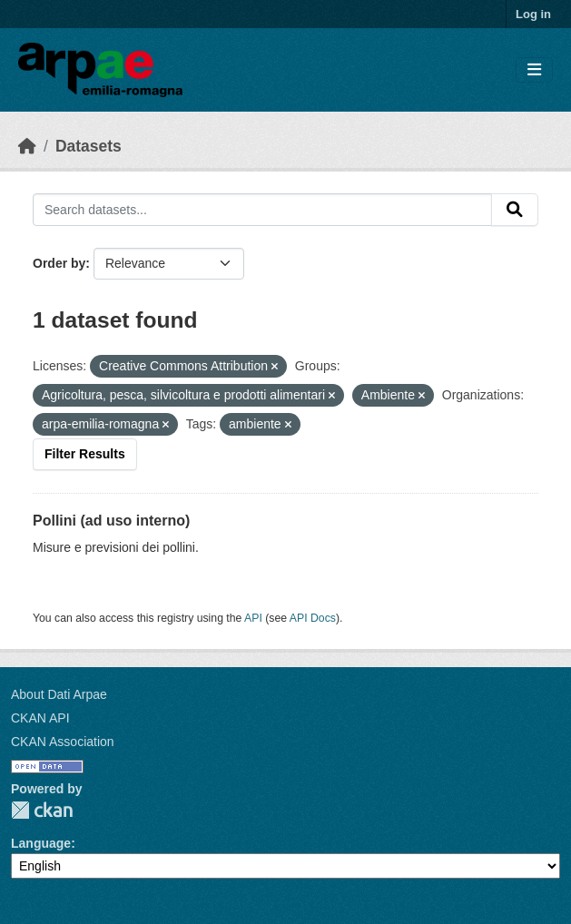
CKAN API (40, 718)
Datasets (89, 146)
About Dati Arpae (59, 694)
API (253, 618)
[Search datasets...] (262, 210)
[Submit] (515, 210)
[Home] (27, 146)
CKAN (42, 810)
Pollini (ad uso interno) (111, 521)
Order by (59, 263)
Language (41, 843)
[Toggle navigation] (534, 70)
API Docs (313, 618)
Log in (533, 14)
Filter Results (85, 454)
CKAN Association (63, 742)
